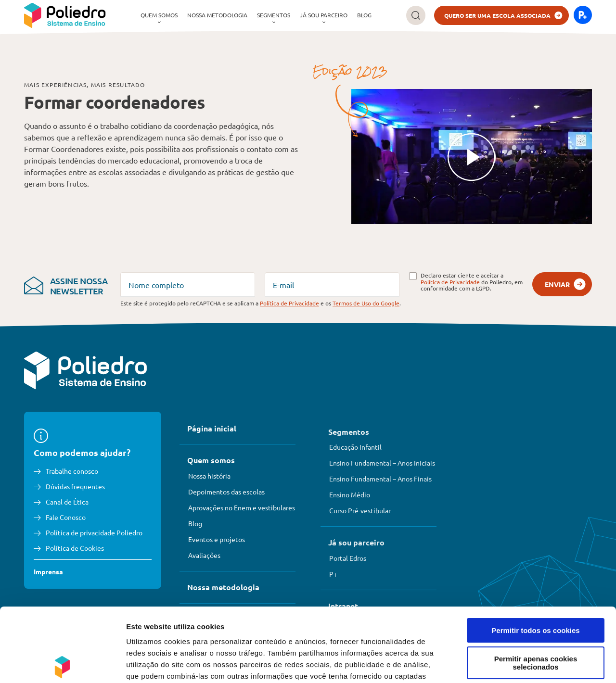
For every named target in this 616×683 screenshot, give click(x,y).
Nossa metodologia (217, 15)
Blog (364, 15)
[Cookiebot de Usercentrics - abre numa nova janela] (62, 664)
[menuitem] (159, 15)
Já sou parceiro (324, 15)
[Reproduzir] (472, 157)
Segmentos (274, 15)
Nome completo (156, 285)
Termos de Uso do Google (366, 303)
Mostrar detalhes (528, 664)
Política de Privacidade (450, 282)
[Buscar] (416, 15)
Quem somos (159, 15)
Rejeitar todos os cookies (536, 622)
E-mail (283, 285)
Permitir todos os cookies (535, 557)
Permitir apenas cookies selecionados (536, 589)
